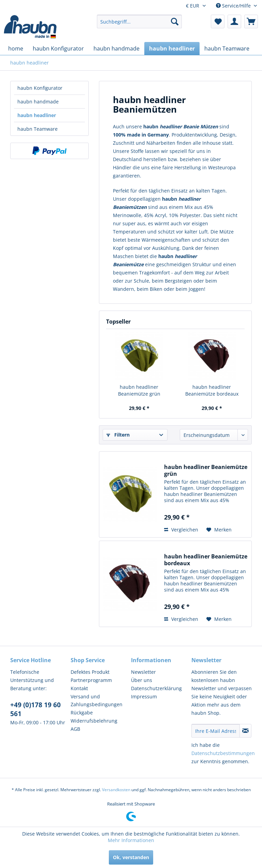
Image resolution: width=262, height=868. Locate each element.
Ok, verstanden (131, 857)
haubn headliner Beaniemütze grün (139, 390)
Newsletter (143, 672)
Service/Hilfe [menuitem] (234, 6)
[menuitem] (140, 22)
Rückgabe (82, 713)
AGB (75, 729)
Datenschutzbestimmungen (223, 753)
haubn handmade (38, 102)
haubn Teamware (38, 129)
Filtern (118, 435)
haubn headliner (37, 115)
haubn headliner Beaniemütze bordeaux (212, 390)
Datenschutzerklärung (156, 688)
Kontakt (79, 688)
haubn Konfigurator (40, 88)
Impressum (144, 696)
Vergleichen (181, 530)
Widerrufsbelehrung (94, 721)
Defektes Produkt (90, 672)
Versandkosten (116, 790)
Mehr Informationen (131, 840)
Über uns (142, 680)
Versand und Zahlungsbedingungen (97, 701)
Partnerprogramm (91, 680)
